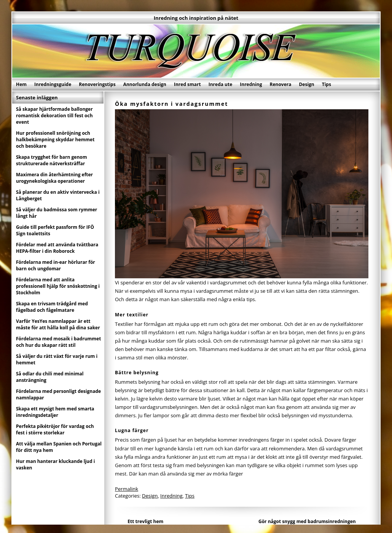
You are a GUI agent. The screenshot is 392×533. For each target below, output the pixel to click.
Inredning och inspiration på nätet (196, 18)
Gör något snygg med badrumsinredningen (307, 521)
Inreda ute (221, 84)
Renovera (281, 84)
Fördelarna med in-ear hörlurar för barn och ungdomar (56, 265)
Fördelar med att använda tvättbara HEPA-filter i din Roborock (57, 248)
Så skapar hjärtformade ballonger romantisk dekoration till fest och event (54, 116)
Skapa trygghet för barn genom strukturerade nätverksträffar (52, 160)
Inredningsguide (53, 84)
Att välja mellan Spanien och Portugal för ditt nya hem (59, 447)
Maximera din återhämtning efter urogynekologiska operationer (54, 178)
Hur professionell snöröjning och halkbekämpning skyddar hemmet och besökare (55, 140)
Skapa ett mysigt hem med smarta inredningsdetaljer (55, 412)
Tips (327, 84)
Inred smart (187, 84)
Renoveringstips (97, 84)
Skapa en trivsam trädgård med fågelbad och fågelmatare (52, 307)
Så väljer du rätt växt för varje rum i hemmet (57, 359)
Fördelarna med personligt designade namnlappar (58, 394)
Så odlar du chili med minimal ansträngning (50, 377)
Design (306, 84)
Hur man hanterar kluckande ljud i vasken (55, 464)
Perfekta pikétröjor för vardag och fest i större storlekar (55, 429)
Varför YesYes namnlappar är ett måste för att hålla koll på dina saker (58, 324)
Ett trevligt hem (145, 521)
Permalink (127, 489)
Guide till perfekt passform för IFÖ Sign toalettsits (55, 230)
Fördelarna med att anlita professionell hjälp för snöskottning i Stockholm (58, 286)
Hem (21, 84)
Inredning (251, 84)
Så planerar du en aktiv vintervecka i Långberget (58, 195)
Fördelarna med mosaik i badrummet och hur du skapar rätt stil (58, 342)
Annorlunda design (145, 84)
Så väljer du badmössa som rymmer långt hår (57, 213)
